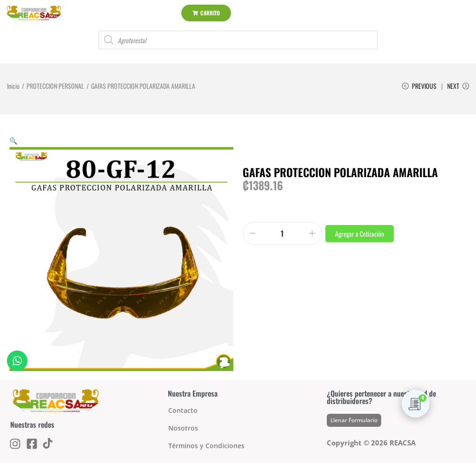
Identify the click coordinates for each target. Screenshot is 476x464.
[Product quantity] (282, 235)
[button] (13, 142)
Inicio (13, 86)
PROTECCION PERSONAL (55, 86)
